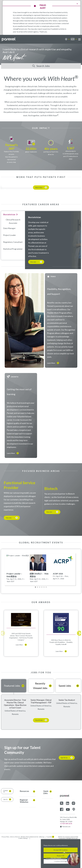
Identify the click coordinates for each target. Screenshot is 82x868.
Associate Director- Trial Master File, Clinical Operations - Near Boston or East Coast (15, 731)
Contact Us (6, 818)
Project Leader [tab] (10, 262)
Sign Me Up (64, 785)
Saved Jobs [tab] (65, 713)
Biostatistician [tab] (9, 242)
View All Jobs (39, 748)
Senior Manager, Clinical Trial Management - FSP (41, 729)
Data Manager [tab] (9, 256)
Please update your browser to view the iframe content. (41, 598)
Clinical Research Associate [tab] (13, 249)
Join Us (5, 827)
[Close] (78, 842)
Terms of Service (15, 864)
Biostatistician (35, 245)
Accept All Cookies (61, 850)
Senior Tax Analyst (67, 727)
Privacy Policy (5, 864)
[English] (74, 39)
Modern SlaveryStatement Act (30, 864)
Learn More (51, 390)
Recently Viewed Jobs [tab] (40, 713)
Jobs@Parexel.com (20, 29)
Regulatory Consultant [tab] (13, 269)
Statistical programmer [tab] (13, 276)
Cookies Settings (23, 866)
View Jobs (33, 289)
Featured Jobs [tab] (12, 713)
